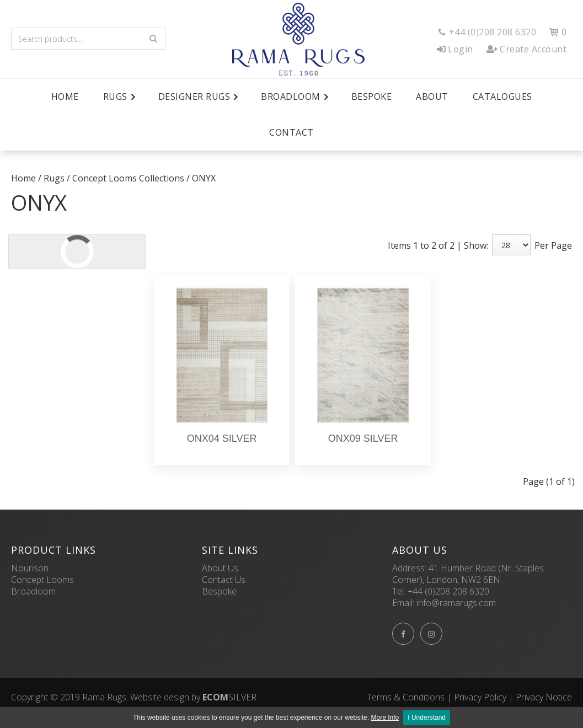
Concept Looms (42, 580)
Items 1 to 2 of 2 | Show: (438, 246)
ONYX (204, 178)
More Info (385, 718)
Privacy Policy (480, 697)
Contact (291, 132)
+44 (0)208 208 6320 (448, 591)
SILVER (229, 697)
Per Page (553, 246)
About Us (220, 568)
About (432, 97)
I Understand (427, 718)
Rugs (54, 178)
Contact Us (224, 580)
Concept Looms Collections (128, 178)
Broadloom (33, 591)
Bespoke (372, 97)
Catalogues (502, 97)
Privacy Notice (544, 697)
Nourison (30, 568)
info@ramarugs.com (456, 603)
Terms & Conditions (406, 697)
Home (65, 97)
